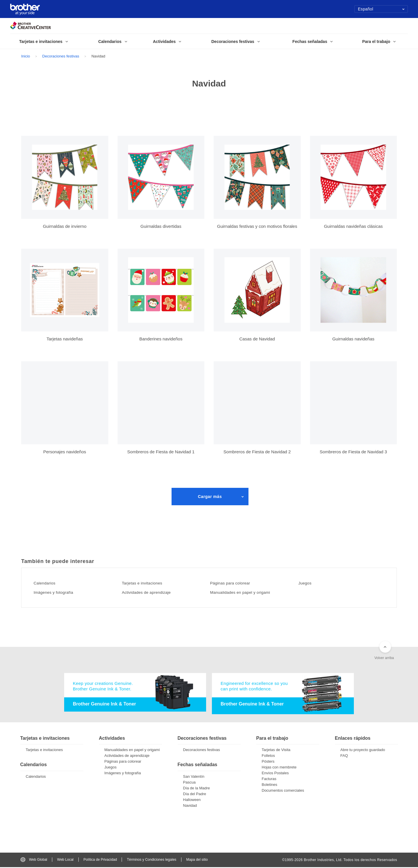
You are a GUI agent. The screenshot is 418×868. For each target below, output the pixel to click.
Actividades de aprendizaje (153, 592)
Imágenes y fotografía (59, 592)
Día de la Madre (197, 789)
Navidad (190, 806)
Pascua (189, 783)
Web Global (34, 860)
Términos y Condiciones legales (152, 860)
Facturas (269, 780)
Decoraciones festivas (61, 56)
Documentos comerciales (283, 792)
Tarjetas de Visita (276, 751)
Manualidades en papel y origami (247, 592)
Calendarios (48, 583)
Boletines (270, 786)
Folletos (269, 757)
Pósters (268, 763)
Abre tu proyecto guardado (363, 751)
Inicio (26, 56)
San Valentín (194, 777)
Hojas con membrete (279, 768)
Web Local (65, 860)
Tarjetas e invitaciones (148, 583)
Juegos (308, 583)
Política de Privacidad (100, 860)
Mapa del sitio (197, 860)
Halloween (192, 801)
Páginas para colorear (236, 583)
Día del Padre (195, 795)
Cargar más (210, 497)
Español (381, 9)
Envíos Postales (275, 774)
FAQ (344, 757)
